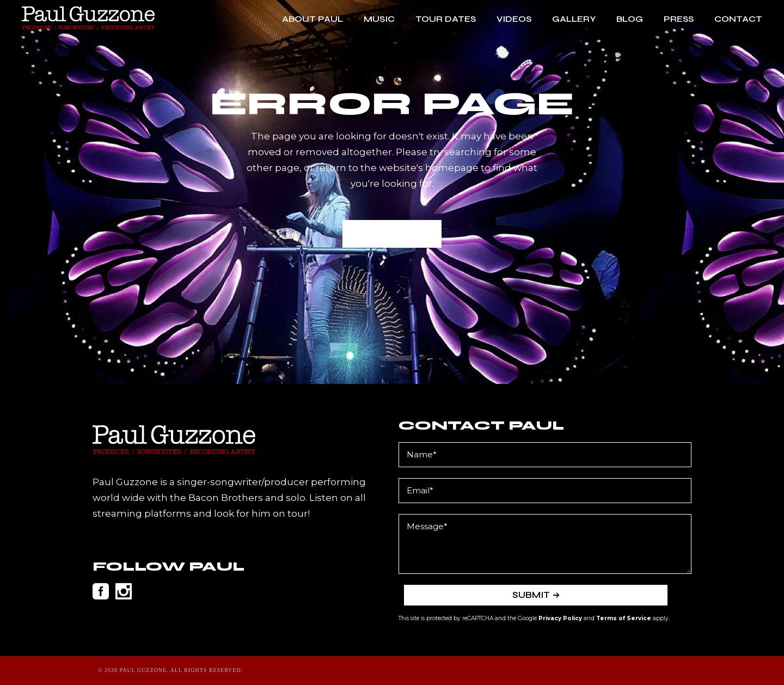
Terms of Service (624, 618)
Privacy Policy (560, 618)
